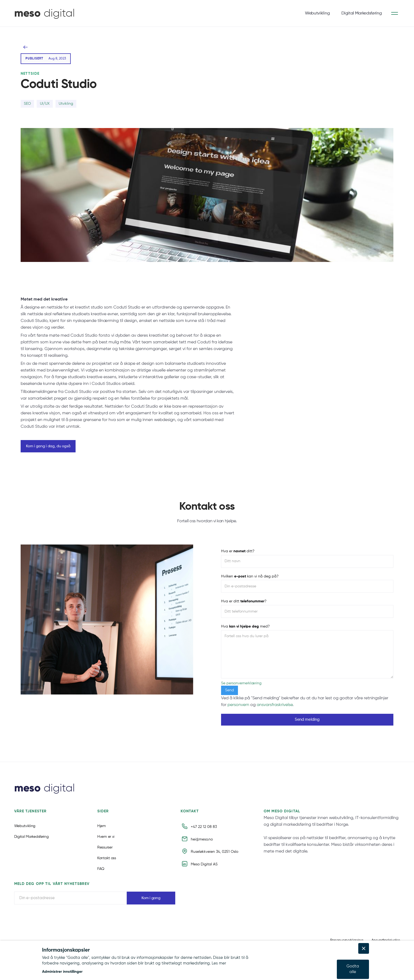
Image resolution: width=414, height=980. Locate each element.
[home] (44, 13)
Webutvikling (317, 13)
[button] (181, 972)
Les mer (219, 963)
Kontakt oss (107, 865)
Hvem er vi (106, 844)
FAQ (101, 876)
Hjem (102, 833)
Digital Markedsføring (361, 13)
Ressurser (105, 854)
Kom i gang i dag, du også (48, 446)
